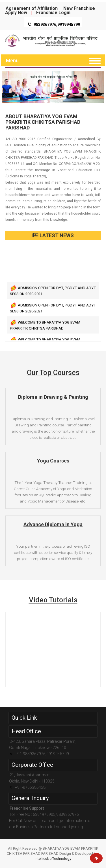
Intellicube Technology (53, 859)
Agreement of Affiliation (32, 8)
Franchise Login (53, 13)
